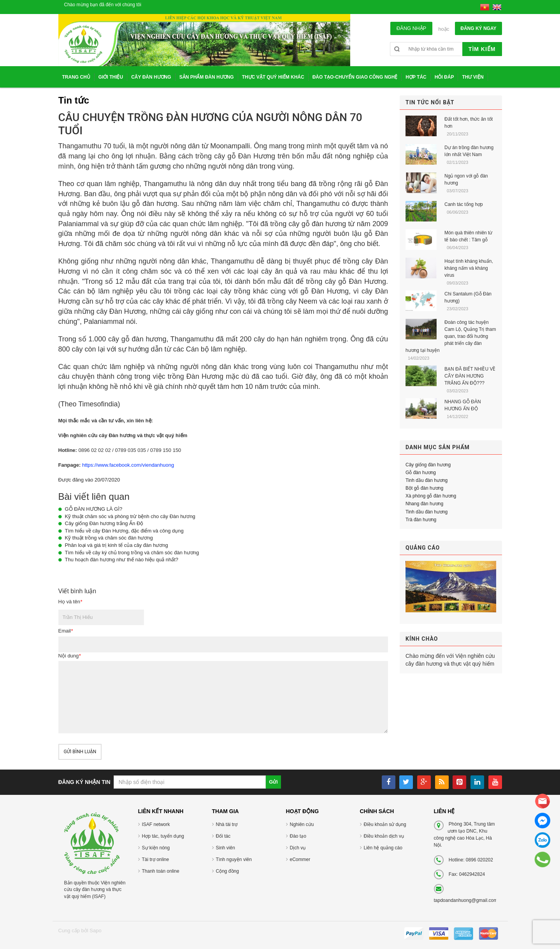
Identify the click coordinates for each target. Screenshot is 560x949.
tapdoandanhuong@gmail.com (466, 900)
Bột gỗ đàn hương (424, 488)
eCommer (300, 859)
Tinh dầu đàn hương (427, 480)
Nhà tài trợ (227, 824)
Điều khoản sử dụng (385, 824)
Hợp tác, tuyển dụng (163, 836)
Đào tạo (298, 836)
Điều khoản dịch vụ (384, 836)
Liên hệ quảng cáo (383, 848)
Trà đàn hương (421, 520)
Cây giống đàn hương (428, 465)
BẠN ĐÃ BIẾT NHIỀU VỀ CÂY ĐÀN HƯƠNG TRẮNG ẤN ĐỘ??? (470, 376)
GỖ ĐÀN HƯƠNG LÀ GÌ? (94, 509)
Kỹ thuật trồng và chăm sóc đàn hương (109, 538)
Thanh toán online (161, 871)
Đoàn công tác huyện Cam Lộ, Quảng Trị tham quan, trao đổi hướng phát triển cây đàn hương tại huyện (451, 336)
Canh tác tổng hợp (464, 204)
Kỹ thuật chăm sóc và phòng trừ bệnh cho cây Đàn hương (130, 516)
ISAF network (156, 824)
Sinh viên (226, 848)
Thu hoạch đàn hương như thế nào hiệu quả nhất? (122, 560)
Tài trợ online (156, 859)
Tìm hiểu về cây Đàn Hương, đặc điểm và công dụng (124, 531)
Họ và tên (70, 602)
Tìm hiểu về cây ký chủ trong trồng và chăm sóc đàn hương (132, 553)
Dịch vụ (298, 848)
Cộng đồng (227, 871)
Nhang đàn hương (424, 504)
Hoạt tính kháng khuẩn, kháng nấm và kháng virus (469, 268)
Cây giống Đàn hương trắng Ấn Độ (104, 523)
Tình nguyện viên (234, 859)
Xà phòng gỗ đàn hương (431, 496)
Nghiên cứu (302, 824)
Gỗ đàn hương (421, 473)
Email (66, 631)
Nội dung (70, 656)
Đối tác (223, 836)
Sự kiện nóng (156, 848)
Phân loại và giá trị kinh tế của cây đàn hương (117, 545)
